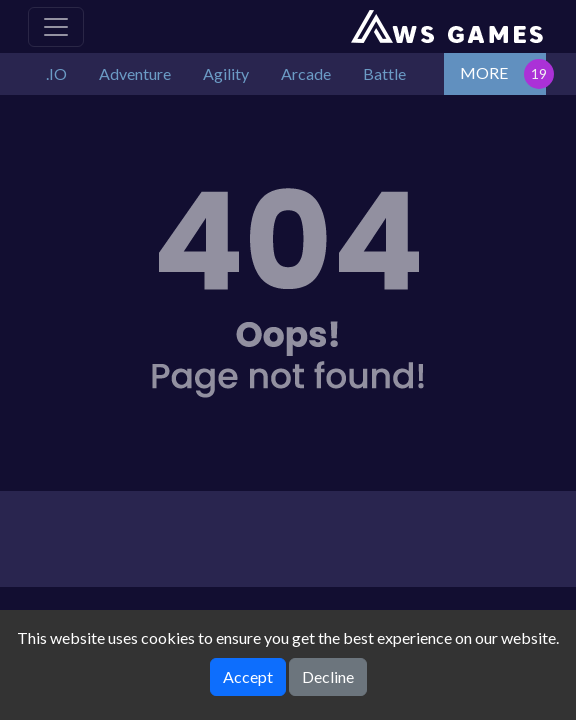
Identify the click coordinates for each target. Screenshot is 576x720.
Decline (328, 676)
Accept (248, 676)
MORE (484, 72)
